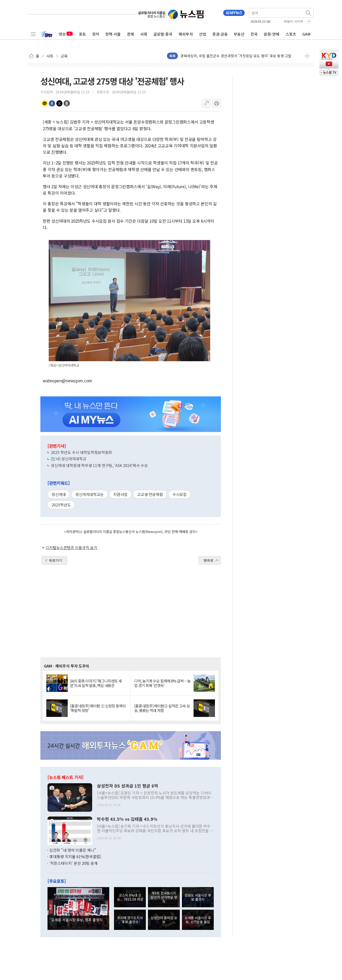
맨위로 (209, 560)
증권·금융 (220, 34)
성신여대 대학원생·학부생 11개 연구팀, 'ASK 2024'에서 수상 (99, 465)
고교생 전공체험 (150, 494)
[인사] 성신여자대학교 (69, 459)
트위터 (59, 103)
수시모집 (180, 494)
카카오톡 (45, 103)
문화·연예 (272, 34)
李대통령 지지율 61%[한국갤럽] (75, 856)
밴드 (67, 103)
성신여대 (59, 494)
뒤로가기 (56, 560)
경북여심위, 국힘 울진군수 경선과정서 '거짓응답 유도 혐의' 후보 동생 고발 (236, 56)
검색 (309, 13)
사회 (144, 34)
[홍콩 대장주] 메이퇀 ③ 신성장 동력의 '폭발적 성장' (98, 708)
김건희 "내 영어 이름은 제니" (73, 850)
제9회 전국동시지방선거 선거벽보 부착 (164, 897)
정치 (96, 34)
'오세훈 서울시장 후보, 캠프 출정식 (76, 920)
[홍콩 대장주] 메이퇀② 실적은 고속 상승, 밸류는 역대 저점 (162, 708)
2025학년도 (61, 505)
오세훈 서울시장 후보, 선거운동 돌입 (198, 920)
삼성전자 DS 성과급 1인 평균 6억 (128, 786)
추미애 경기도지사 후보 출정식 (130, 920)
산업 (203, 34)
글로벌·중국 (163, 34)
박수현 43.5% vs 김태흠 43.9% (127, 819)
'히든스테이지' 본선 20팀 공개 (74, 863)
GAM (306, 34)
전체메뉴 (33, 34)
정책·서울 (113, 34)
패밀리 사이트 (294, 21)
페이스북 (52, 103)
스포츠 (291, 34)
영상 (66, 34)
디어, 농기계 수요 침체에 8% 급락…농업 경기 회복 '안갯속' (162, 683)
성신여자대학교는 (90, 494)
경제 (130, 34)
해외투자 (186, 34)
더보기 (307, 56)
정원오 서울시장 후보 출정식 (198, 897)
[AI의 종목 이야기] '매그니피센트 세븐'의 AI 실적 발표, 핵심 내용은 (96, 683)
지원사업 (120, 494)
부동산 (239, 34)
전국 (254, 34)
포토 (82, 34)
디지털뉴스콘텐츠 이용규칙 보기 (71, 548)
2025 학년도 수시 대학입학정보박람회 (81, 452)
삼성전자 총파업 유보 (164, 920)
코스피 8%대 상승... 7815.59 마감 (130, 897)
